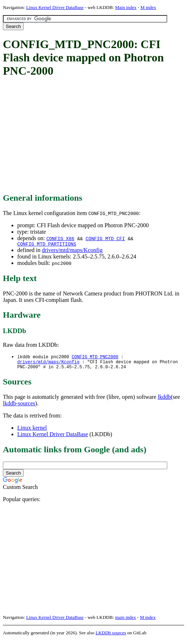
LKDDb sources (111, 636)
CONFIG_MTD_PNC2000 (95, 358)
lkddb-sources (19, 407)
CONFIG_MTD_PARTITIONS (47, 245)
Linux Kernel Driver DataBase (55, 7)
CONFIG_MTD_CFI (105, 238)
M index (148, 7)
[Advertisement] (95, 136)
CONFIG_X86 (60, 238)
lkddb (164, 400)
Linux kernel (32, 431)
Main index (126, 7)
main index (126, 621)
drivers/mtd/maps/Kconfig (72, 251)
